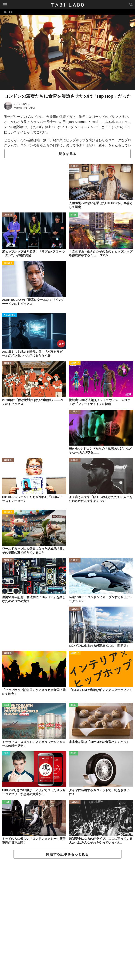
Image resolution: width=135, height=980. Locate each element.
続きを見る (67, 154)
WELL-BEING (9, 315)
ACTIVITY (8, 263)
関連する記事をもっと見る (67, 854)
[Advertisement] (67, 920)
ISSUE (73, 215)
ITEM (6, 753)
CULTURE (75, 166)
